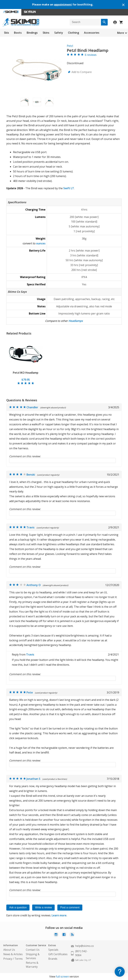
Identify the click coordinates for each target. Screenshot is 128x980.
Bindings (32, 33)
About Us (9, 950)
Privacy (8, 959)
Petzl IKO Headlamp (26, 373)
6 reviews (91, 55)
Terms (19, 959)
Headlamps (76, 321)
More (121, 33)
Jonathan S (33, 779)
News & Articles (13, 954)
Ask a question (18, 907)
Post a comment (70, 907)
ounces (41, 243)
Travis (30, 527)
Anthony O (34, 585)
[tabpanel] (26, 361)
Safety (59, 33)
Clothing (73, 33)
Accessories (92, 33)
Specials (53, 950)
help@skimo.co (84, 946)
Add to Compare (82, 72)
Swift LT (69, 188)
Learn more (59, 915)
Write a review (43, 907)
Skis (6, 33)
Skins (46, 33)
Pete (30, 692)
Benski (31, 475)
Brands (53, 959)
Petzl (70, 46)
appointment (63, 4)
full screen (62, 977)
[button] (25, 102)
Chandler (32, 407)
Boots (18, 33)
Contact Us (33, 950)
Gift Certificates (58, 954)
